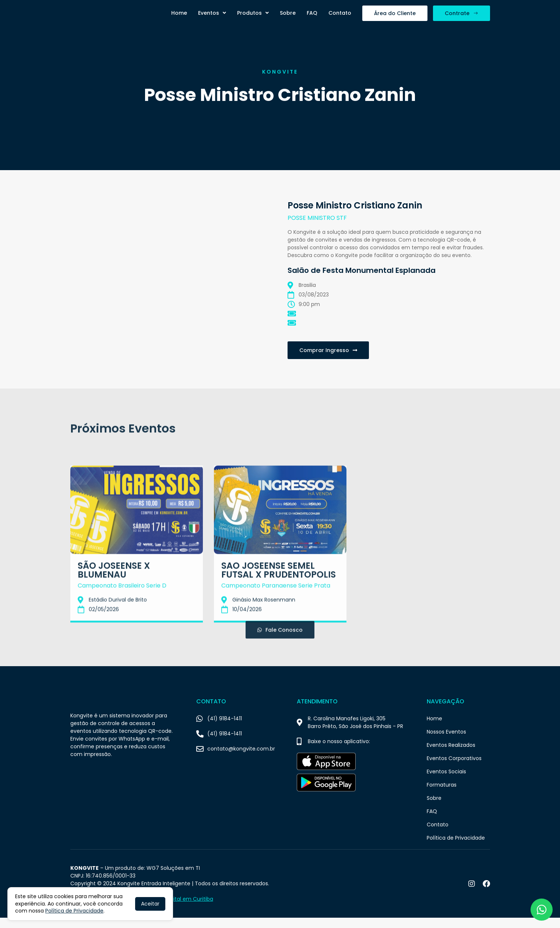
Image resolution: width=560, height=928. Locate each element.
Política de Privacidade (74, 911)
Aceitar (150, 904)
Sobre (288, 18)
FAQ (312, 18)
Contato (340, 18)
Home (179, 18)
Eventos (212, 18)
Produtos (253, 18)
